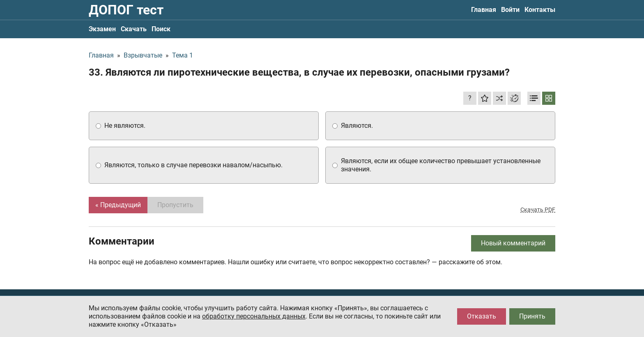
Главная (484, 10)
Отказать (482, 316)
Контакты (540, 10)
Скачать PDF (538, 210)
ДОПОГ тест (126, 10)
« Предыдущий (118, 205)
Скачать (134, 29)
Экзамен (102, 29)
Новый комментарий (513, 243)
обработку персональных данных (254, 316)
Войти (510, 10)
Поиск (161, 29)
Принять (532, 316)
